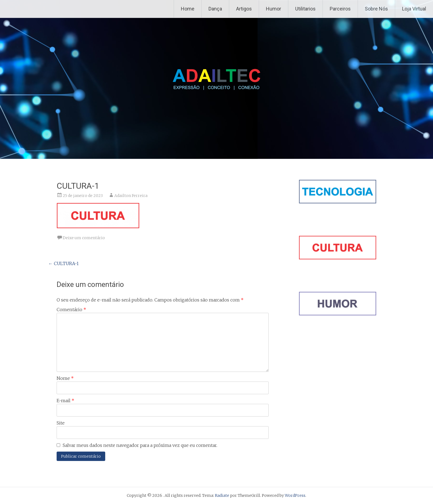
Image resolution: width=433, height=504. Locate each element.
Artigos (244, 9)
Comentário (71, 310)
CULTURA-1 (64, 263)
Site (61, 423)
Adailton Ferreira (131, 196)
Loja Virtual (414, 9)
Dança (215, 9)
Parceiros (340, 9)
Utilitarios (305, 9)
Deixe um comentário (84, 238)
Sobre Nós (376, 9)
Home (188, 9)
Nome (65, 378)
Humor (274, 9)
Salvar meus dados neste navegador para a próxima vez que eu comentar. (140, 445)
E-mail (65, 401)
